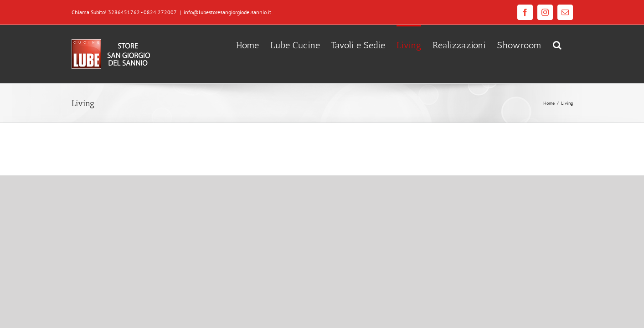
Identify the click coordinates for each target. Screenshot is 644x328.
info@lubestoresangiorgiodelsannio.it (227, 12)
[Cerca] (569, 44)
